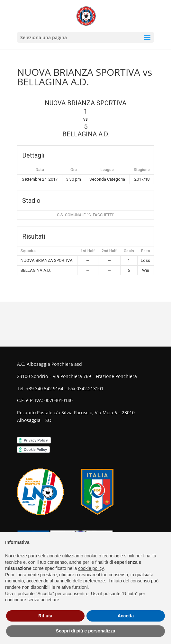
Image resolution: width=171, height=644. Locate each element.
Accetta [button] (126, 616)
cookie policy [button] (91, 568)
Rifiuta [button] (45, 616)
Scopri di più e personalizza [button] (85, 631)
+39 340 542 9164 (45, 388)
